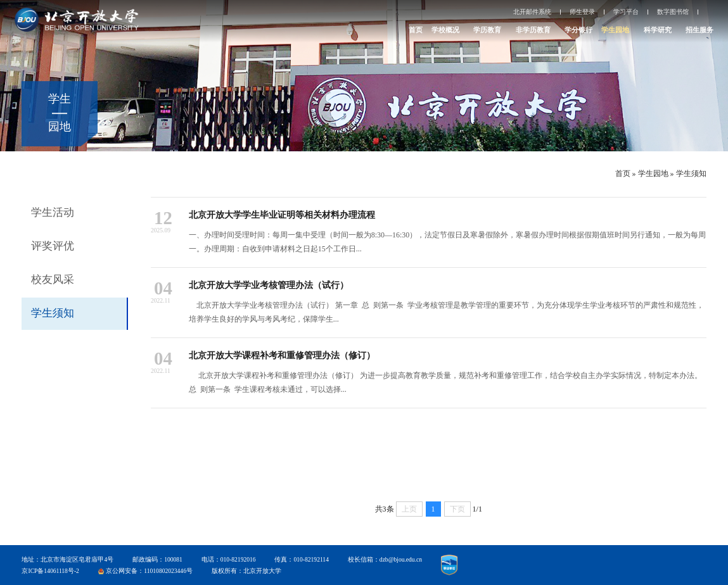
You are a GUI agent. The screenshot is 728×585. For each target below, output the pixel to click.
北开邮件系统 (532, 12)
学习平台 (626, 12)
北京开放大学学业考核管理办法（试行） (269, 285)
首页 (416, 30)
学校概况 (445, 30)
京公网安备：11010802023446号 (149, 571)
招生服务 (699, 30)
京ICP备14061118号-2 (50, 571)
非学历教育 (533, 30)
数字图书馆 (673, 12)
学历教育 (487, 30)
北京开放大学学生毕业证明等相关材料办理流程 (282, 215)
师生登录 (582, 12)
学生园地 (615, 30)
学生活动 (53, 212)
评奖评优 (53, 246)
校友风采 (53, 280)
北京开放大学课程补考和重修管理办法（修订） (282, 355)
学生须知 (691, 173)
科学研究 (658, 30)
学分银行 (578, 30)
